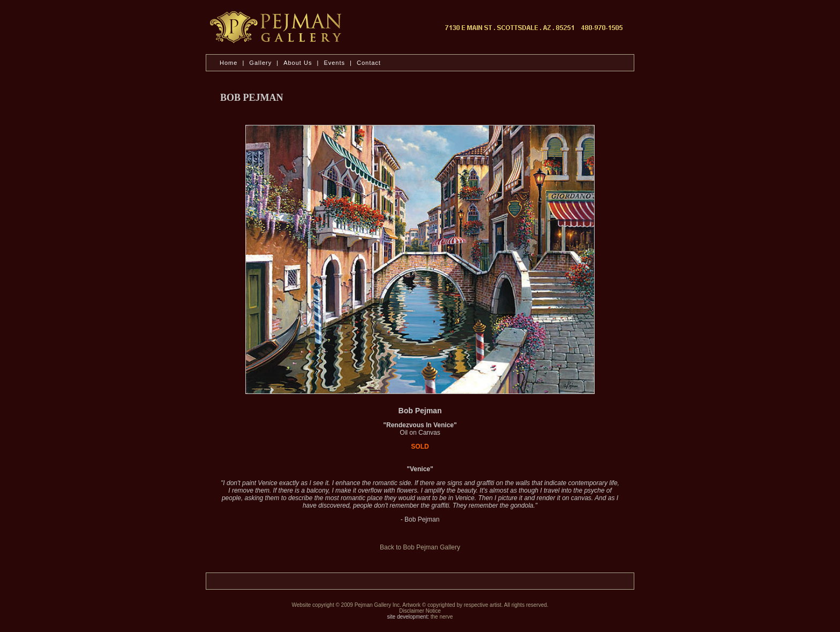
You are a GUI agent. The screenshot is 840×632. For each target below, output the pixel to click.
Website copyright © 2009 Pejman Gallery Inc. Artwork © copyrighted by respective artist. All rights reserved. (420, 605)
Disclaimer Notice (420, 611)
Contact (369, 63)
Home (228, 63)
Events (334, 63)
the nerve (442, 617)
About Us (299, 63)
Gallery (260, 63)
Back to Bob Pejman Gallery (420, 547)
